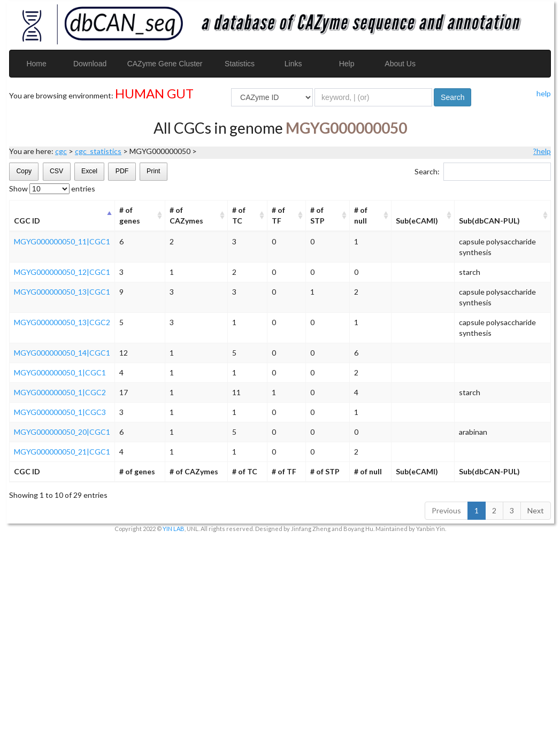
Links (293, 64)
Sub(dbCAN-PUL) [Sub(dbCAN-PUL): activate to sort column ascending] (489, 221)
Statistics (240, 64)
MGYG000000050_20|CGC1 (62, 432)
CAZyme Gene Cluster (165, 64)
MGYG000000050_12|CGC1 (62, 272)
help (544, 93)
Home (36, 64)
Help (347, 64)
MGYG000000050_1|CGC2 (60, 392)
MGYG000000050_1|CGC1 (60, 372)
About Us (400, 64)
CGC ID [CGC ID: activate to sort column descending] (27, 221)
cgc (61, 151)
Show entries (52, 189)
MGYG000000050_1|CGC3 (60, 412)
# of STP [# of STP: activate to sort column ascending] (317, 215)
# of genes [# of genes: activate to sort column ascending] (130, 215)
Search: (483, 172)
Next (536, 510)
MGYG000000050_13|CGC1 (62, 292)
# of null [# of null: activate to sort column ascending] (361, 215)
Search (452, 97)
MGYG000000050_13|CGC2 (62, 322)
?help (542, 151)
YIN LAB (174, 529)
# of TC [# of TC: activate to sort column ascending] (239, 215)
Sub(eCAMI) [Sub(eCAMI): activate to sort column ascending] (417, 221)
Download (90, 64)
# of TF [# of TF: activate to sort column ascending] (278, 215)
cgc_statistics (98, 151)
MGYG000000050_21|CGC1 (62, 452)
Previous (446, 510)
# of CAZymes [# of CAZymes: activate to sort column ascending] (186, 215)
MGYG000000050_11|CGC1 (62, 241)
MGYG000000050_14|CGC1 (62, 353)
